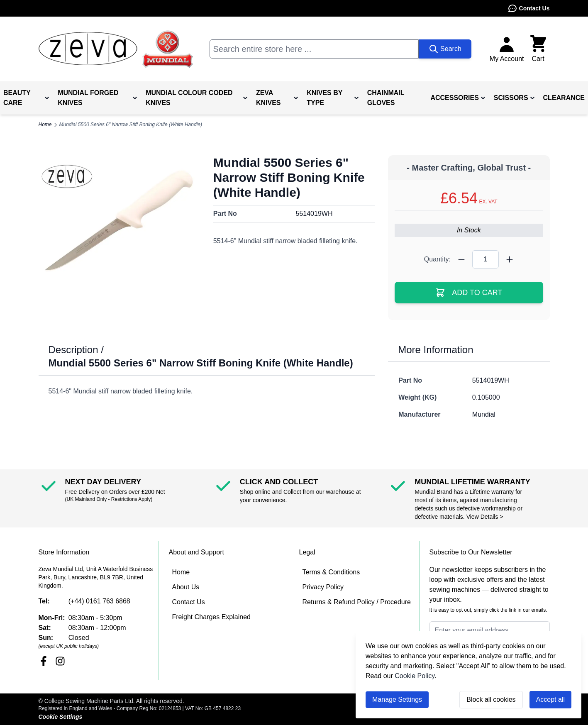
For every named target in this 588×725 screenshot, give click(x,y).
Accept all (550, 699)
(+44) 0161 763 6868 (99, 601)
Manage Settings (397, 699)
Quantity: (437, 259)
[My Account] (507, 49)
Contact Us (529, 8)
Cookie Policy (415, 676)
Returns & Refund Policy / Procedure (357, 602)
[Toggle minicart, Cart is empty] (538, 49)
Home (181, 572)
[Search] (445, 49)
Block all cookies (491, 699)
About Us (186, 587)
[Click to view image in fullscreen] (119, 223)
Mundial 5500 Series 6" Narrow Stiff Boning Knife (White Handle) (131, 124)
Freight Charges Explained (211, 617)
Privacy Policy (323, 587)
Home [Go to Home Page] (45, 124)
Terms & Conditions (331, 572)
